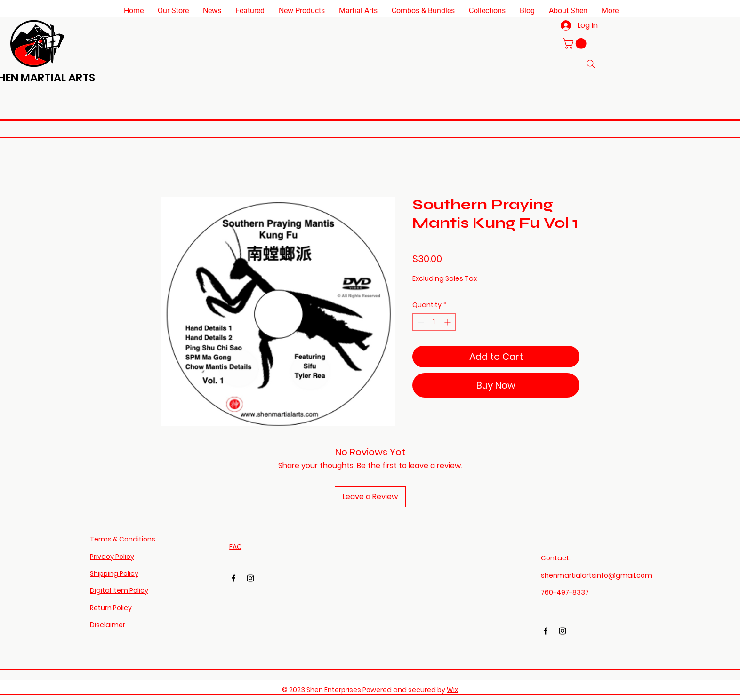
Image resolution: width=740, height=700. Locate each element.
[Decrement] (420, 322)
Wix (452, 690)
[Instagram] (250, 578)
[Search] (591, 64)
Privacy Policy (112, 557)
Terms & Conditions (123, 539)
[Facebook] (233, 578)
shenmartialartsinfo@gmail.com (596, 575)
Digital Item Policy (119, 590)
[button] (173, 11)
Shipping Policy (114, 573)
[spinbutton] (434, 322)
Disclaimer (108, 625)
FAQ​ (236, 547)
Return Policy (111, 608)
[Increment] (448, 322)
